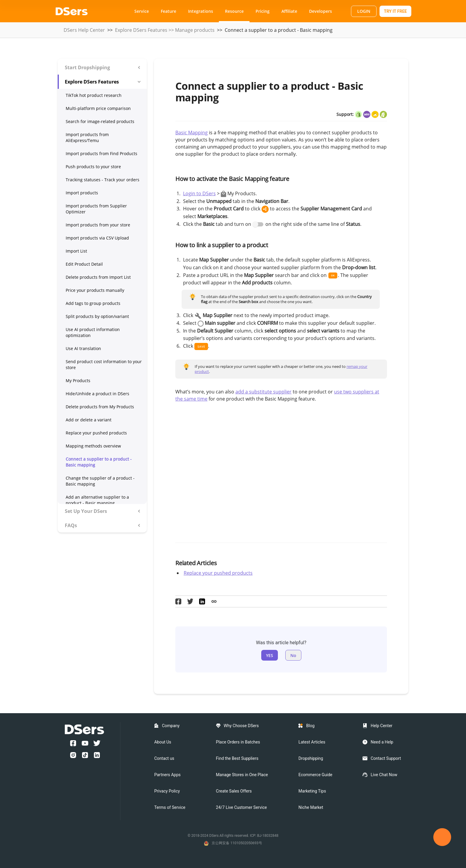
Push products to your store (93, 167)
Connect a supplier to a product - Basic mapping (99, 462)
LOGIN (364, 11)
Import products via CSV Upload (97, 238)
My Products (78, 381)
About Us (163, 742)
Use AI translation (83, 348)
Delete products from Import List (98, 277)
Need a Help (382, 742)
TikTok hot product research (94, 95)
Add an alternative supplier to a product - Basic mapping (97, 500)
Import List (76, 251)
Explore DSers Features (141, 30)
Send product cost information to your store (104, 364)
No (293, 655)
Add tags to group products (93, 303)
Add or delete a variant (89, 420)
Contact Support (386, 758)
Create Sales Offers (234, 791)
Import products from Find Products (101, 153)
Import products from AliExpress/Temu (87, 137)
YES (270, 655)
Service (142, 11)
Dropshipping (311, 758)
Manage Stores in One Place (242, 775)
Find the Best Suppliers (237, 758)
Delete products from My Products (100, 407)
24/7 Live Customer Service (241, 807)
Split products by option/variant (97, 316)
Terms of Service (170, 807)
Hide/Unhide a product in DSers (97, 394)
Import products (82, 193)
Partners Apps (167, 775)
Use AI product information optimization (93, 332)
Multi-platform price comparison (98, 108)
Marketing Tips (312, 791)
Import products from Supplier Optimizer (96, 209)
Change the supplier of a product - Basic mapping (100, 481)
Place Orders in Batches (238, 742)
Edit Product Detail (84, 264)
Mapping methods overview (93, 446)
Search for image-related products (100, 121)
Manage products (195, 30)
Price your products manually (95, 290)
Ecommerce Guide (315, 775)
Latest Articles (312, 742)
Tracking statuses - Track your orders (103, 180)
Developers (321, 11)
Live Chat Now (384, 775)
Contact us (164, 758)
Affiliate (289, 11)
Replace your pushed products (96, 433)
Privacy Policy (167, 791)
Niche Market (311, 807)
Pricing (263, 11)
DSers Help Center (84, 30)
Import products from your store (98, 225)
